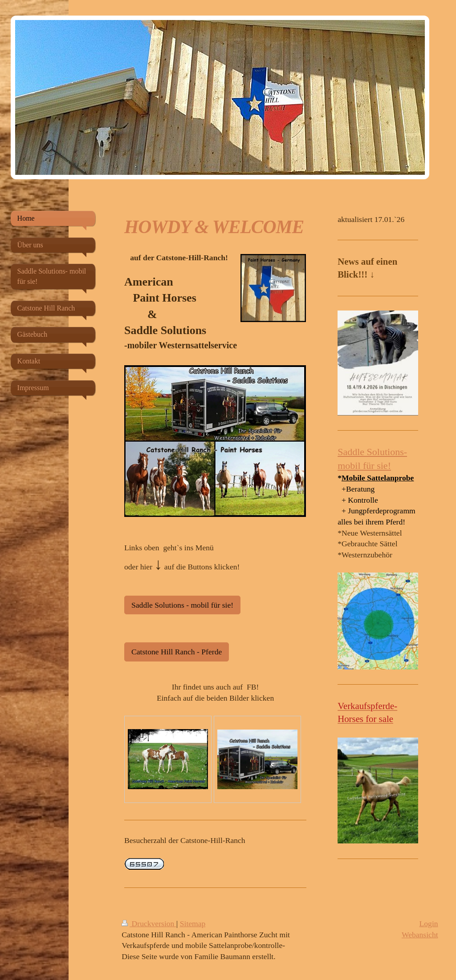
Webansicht (420, 935)
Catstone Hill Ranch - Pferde (177, 652)
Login (429, 924)
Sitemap (193, 924)
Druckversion (149, 924)
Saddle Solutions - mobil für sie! (182, 605)
